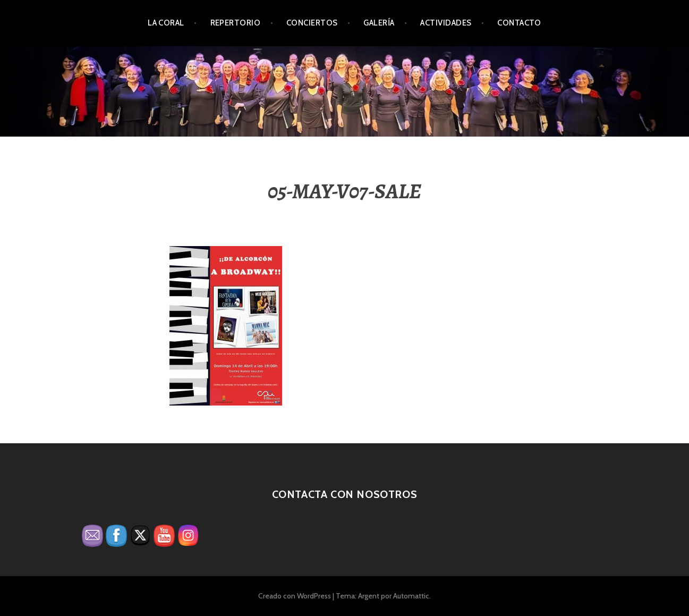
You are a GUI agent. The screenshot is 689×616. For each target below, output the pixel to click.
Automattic (411, 596)
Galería (379, 23)
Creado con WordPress (295, 596)
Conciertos (312, 23)
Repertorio (236, 23)
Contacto (519, 23)
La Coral (166, 23)
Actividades (446, 23)
